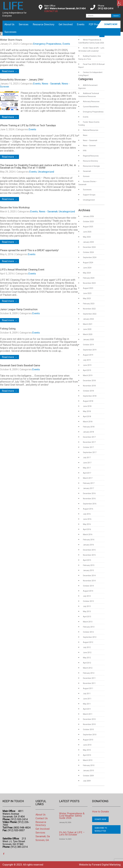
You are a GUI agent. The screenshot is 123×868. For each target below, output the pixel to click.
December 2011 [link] (89, 678)
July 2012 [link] (87, 647)
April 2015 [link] (87, 560)
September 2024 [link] (90, 257)
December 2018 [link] (89, 381)
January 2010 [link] (88, 771)
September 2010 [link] (90, 735)
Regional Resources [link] (91, 156)
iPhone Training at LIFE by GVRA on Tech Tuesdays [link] (28, 125)
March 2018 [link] (88, 422)
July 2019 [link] (87, 360)
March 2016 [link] (88, 534)
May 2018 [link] (87, 411)
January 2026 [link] (88, 216)
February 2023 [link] (89, 304)
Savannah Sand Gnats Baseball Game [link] (20, 365)
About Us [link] (9, 24)
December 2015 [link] (89, 550)
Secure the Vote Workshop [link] (15, 207)
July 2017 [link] (87, 458)
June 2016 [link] (87, 519)
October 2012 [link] (88, 632)
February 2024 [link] (89, 278)
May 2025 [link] (87, 237)
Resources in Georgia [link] (91, 166)
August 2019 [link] (88, 355)
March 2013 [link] (88, 622)
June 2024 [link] (87, 268)
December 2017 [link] (89, 437)
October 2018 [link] (88, 391)
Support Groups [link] (89, 195)
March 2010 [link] (88, 760)
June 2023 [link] (87, 293)
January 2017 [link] (88, 488)
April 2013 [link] (87, 617)
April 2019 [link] (87, 370)
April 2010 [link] (87, 755)
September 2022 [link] (90, 314)
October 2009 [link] (88, 776)
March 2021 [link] (88, 324)
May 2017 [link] (87, 468)
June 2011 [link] (87, 699)
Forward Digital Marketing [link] (106, 865)
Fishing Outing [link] (8, 329)
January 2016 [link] (88, 545)
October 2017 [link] (88, 447)
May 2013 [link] (87, 611)
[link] (120, 3)
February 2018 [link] (89, 427)
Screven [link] (86, 176)
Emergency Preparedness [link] (47, 44)
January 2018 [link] (88, 432)
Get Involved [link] (66, 24)
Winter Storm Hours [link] (11, 40)
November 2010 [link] (89, 724)
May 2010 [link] (87, 750)
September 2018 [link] (90, 396)
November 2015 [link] (89, 555)
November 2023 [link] (89, 283)
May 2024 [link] (87, 273)
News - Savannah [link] (51, 84)
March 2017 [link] (88, 478)
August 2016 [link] (88, 509)
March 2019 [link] (88, 375)
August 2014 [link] (88, 591)
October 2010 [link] (88, 729)
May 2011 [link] (87, 704)
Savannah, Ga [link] (43, 836)
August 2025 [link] (88, 227)
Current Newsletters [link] (91, 107)
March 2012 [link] (88, 668)
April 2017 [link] (87, 473)
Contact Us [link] (42, 818)
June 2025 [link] (87, 232)
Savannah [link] (87, 171)
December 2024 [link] (89, 247)
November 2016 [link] (89, 499)
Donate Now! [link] (111, 24)
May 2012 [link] (87, 658)
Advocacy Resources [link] (91, 101)
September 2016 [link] (90, 504)
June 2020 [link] (87, 329)
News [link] (85, 135)
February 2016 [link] (89, 540)
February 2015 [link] (89, 565)
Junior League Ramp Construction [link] (19, 309)
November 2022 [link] (89, 309)
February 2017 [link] (89, 483)
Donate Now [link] (100, 819)
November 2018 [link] (89, 386)
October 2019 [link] (88, 345)
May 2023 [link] (87, 298)
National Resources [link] (91, 130)
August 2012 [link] (88, 642)
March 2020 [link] (88, 334)
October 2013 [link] (88, 601)
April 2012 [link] (87, 663)
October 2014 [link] (88, 586)
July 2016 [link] (87, 514)
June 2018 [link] (87, 406)
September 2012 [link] (90, 637)
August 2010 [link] (88, 740)
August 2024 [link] (88, 263)
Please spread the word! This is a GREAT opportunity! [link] (29, 250)
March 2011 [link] (88, 714)
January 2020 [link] (88, 340)
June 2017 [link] (87, 463)
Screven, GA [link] (42, 840)
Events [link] (81, 24)
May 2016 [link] (87, 524)
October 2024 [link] (88, 252)
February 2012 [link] (89, 673)
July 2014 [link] (87, 596)
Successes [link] (10, 32)
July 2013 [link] (87, 606)
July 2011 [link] (87, 694)
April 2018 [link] (87, 416)
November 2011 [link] (89, 683)
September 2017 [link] (90, 452)
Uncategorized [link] (46, 172)
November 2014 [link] (89, 581)
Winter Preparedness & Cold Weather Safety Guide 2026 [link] (72, 816)
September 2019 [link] (90, 350)
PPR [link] (85, 151)
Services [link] (24, 24)
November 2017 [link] (89, 442)
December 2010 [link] (89, 719)
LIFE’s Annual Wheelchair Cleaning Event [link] (22, 270)
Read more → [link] (9, 71)
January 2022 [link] (88, 319)
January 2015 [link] (88, 570)
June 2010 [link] (87, 745)
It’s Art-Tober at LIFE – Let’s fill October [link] (72, 833)
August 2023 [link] (88, 288)
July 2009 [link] (87, 781)
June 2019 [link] (87, 365)
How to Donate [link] (100, 812)
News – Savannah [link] (90, 140)
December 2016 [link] (89, 493)
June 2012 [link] (87, 653)
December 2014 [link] (89, 576)
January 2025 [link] (88, 242)
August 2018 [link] (88, 401)
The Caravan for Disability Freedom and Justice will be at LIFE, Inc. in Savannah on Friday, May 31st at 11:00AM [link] (38, 166)
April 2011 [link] (87, 709)
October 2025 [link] (88, 222)
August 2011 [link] (88, 688)
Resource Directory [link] (43, 24)
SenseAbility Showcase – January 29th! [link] (22, 80)
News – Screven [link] (89, 146)
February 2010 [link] (89, 765)
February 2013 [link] (89, 627)
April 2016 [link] (87, 529)
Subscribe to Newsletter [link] (101, 829)
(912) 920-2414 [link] (105, 8)
